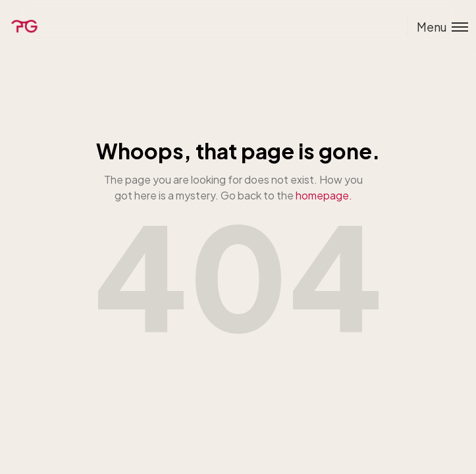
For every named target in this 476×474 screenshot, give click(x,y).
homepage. (324, 195)
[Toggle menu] (438, 27)
